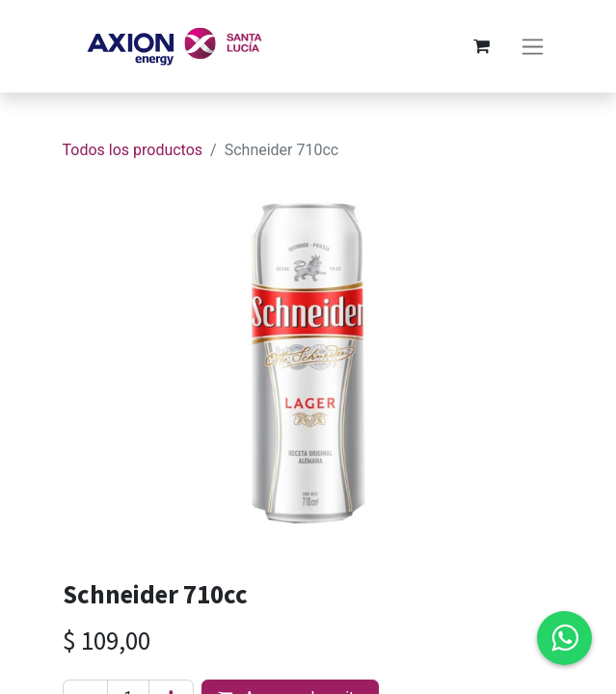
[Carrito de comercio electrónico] (482, 46)
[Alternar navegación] (533, 47)
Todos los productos (133, 150)
